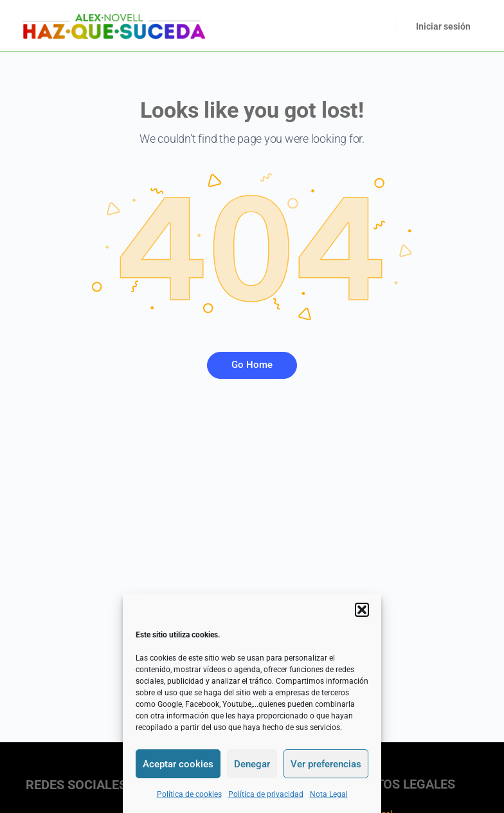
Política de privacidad (266, 794)
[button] (362, 610)
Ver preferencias (326, 764)
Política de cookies (189, 794)
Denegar (252, 764)
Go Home (252, 365)
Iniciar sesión (443, 26)
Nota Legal (329, 794)
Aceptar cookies (178, 764)
